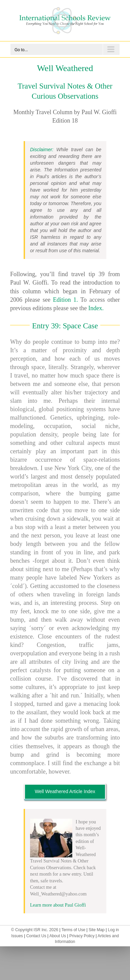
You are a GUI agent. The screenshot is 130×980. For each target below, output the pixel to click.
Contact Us (36, 936)
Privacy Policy (82, 936)
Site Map (96, 930)
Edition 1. (66, 300)
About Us (58, 936)
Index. (96, 308)
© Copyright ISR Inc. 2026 (35, 930)
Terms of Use (73, 930)
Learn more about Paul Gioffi (58, 905)
